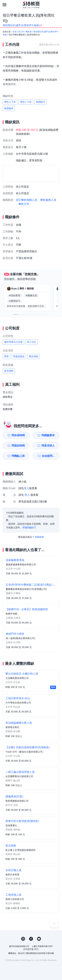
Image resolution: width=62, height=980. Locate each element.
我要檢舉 (39, 537)
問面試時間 (18, 446)
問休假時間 (18, 435)
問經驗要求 (48, 435)
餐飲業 (29, 32)
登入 (26, 488)
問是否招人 (48, 446)
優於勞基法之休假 (13, 342)
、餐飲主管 (22, 204)
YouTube (39, 939)
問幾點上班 (18, 456)
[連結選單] (4, 5)
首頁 (15, 32)
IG (23, 939)
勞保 (6, 356)
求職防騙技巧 (29, 528)
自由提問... (48, 456)
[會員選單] (58, 5)
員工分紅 (32, 342)
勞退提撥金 (19, 356)
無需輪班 (9, 108)
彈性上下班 (10, 102)
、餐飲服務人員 (47, 200)
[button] (16, 314)
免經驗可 (41, 102)
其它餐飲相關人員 (26, 200)
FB (31, 939)
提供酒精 (9, 371)
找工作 (21, 32)
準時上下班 (26, 102)
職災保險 (34, 356)
